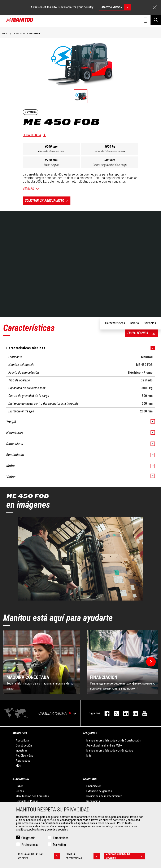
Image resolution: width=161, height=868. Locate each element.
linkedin (133, 713)
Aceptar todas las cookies (125, 856)
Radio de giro (51, 165)
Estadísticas (61, 838)
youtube (143, 713)
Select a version (116, 7)
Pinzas (20, 791)
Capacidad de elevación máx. (110, 151)
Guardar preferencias (83, 856)
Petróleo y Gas (24, 756)
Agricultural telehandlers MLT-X (104, 745)
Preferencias (30, 845)
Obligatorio (28, 838)
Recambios (93, 801)
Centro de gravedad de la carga (110, 165)
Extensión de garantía (99, 791)
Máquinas (90, 733)
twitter (114, 713)
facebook (105, 713)
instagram (124, 713)
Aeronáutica (23, 761)
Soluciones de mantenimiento (104, 796)
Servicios (90, 779)
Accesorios (21, 779)
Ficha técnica (32, 135)
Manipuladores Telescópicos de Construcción (114, 740)
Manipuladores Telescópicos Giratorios (110, 750)
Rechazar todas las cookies (39, 856)
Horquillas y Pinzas (27, 801)
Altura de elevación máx (51, 151)
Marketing (59, 845)
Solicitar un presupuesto (48, 201)
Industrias (22, 750)
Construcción (24, 745)
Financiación (94, 786)
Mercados (20, 733)
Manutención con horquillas (32, 796)
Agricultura (22, 740)
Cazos (20, 786)
